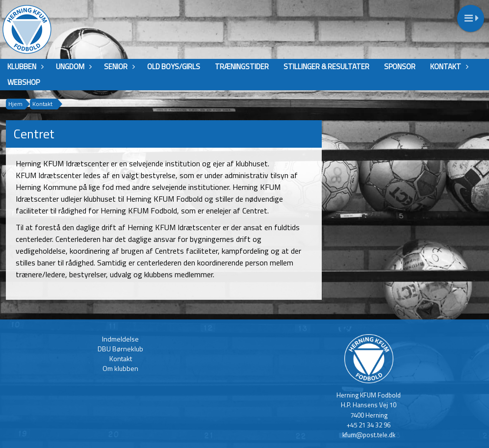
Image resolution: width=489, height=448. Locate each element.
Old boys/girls (174, 66)
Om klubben (120, 368)
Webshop (24, 82)
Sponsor (400, 66)
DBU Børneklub (120, 349)
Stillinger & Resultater (326, 66)
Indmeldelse (120, 339)
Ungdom (73, 66)
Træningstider (242, 66)
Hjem (15, 104)
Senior (118, 66)
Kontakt (448, 66)
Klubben (24, 66)
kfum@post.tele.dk (369, 435)
